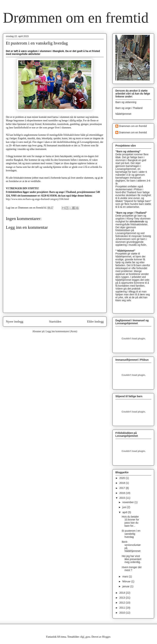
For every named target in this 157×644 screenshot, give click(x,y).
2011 (123, 608)
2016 (123, 493)
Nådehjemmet (123, 114)
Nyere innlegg (15, 322)
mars (126, 576)
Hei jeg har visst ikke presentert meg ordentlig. (132, 559)
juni (125, 507)
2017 (123, 488)
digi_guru (85, 637)
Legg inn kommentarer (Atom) (61, 331)
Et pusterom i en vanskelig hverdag (131, 534)
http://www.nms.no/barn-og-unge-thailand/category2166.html (37, 199)
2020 (123, 478)
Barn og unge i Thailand (129, 108)
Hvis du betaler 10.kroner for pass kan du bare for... (130, 521)
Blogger (106, 637)
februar (127, 581)
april (125, 512)
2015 (123, 498)
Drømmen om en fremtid (76, 18)
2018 (123, 483)
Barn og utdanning (126, 102)
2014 (123, 593)
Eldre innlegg (95, 322)
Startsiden (55, 322)
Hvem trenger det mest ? (132, 569)
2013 (123, 598)
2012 (123, 603)
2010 (123, 613)
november (128, 502)
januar (126, 586)
